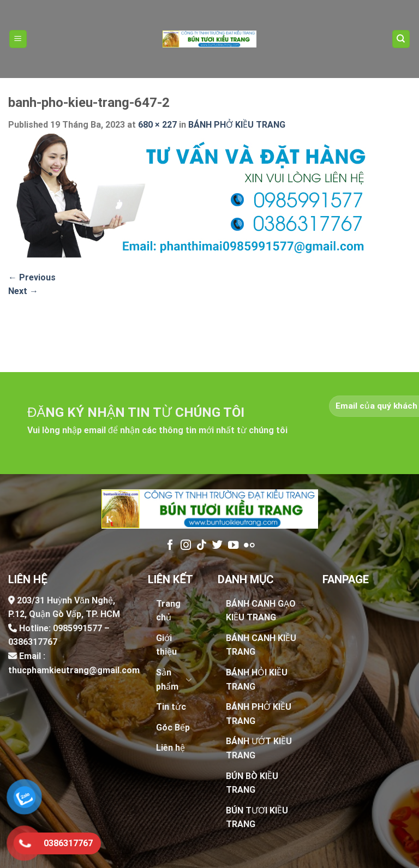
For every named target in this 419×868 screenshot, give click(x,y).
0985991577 (77, 628)
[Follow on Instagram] (186, 546)
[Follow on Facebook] (170, 546)
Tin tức (171, 707)
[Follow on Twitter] (217, 546)
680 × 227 (157, 125)
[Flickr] (249, 546)
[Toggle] (189, 679)
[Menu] (18, 39)
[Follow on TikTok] (202, 546)
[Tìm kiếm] (401, 39)
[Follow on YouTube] (233, 546)
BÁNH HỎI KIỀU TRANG (257, 680)
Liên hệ (170, 748)
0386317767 (33, 642)
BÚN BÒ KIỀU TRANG (252, 783)
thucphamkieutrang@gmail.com (74, 670)
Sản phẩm (167, 680)
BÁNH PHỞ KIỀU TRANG (237, 125)
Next (23, 291)
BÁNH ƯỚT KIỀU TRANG (259, 748)
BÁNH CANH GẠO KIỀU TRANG (261, 611)
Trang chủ (168, 611)
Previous (32, 277)
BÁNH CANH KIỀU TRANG (261, 645)
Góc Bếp (173, 728)
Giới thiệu (166, 645)
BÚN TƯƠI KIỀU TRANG (257, 818)
